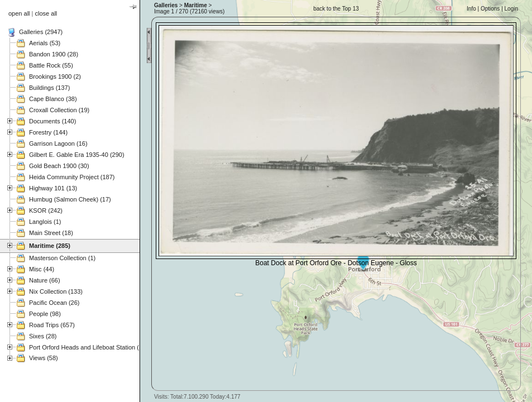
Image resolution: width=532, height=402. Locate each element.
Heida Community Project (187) (72, 177)
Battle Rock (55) (51, 65)
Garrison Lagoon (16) (58, 143)
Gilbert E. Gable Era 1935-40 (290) (77, 155)
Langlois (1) (45, 222)
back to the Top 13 (336, 9)
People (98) (45, 314)
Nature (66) (45, 280)
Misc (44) (42, 269)
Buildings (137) (49, 88)
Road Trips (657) (52, 325)
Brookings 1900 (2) (55, 76)
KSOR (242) (46, 210)
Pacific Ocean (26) (54, 303)
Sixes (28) (43, 336)
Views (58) (44, 358)
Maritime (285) (50, 246)
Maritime (196, 5)
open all (19, 13)
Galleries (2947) (41, 32)
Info (471, 9)
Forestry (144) (48, 132)
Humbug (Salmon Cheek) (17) (70, 199)
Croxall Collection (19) (59, 110)
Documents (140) (52, 121)
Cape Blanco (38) (53, 99)
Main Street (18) (51, 233)
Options (490, 9)
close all (46, 13)
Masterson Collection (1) (62, 258)
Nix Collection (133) (56, 291)
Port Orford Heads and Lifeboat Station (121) (90, 347)
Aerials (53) (45, 43)
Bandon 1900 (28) (54, 54)
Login (511, 9)
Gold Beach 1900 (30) (59, 166)
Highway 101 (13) (53, 188)
